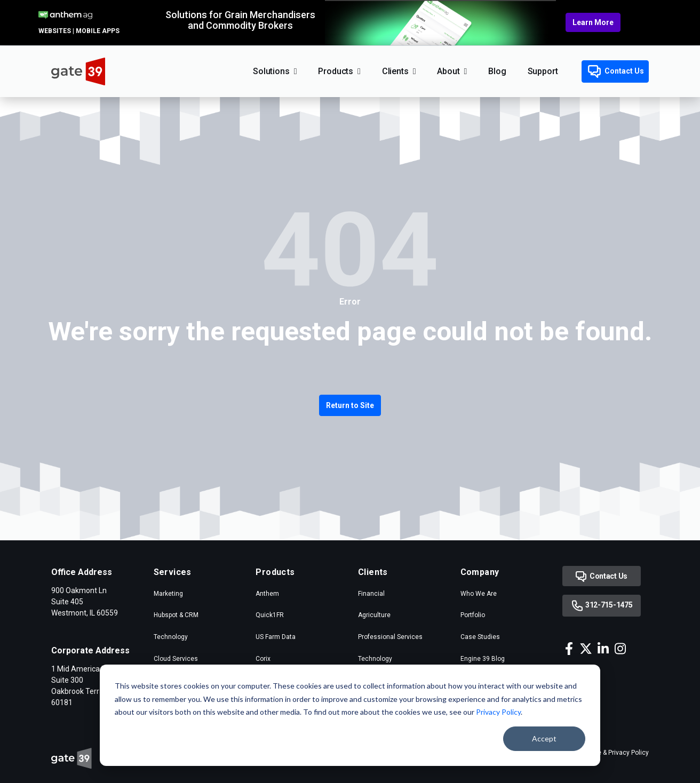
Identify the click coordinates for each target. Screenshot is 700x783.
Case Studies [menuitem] (480, 637)
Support (543, 71)
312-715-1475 (602, 606)
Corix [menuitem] (263, 659)
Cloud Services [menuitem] (176, 659)
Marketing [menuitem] (168, 594)
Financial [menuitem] (371, 594)
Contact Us (616, 71)
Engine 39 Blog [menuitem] (483, 659)
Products (336, 71)
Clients (395, 71)
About (448, 71)
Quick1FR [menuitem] (270, 615)
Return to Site (350, 405)
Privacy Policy (498, 712)
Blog (497, 71)
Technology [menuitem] (171, 637)
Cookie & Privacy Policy (615, 753)
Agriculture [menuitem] (374, 615)
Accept (544, 738)
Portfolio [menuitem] (473, 615)
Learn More (593, 22)
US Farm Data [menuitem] (276, 637)
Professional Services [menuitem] (390, 637)
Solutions (271, 71)
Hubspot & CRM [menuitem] (176, 615)
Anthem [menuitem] (267, 594)
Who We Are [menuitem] (479, 594)
